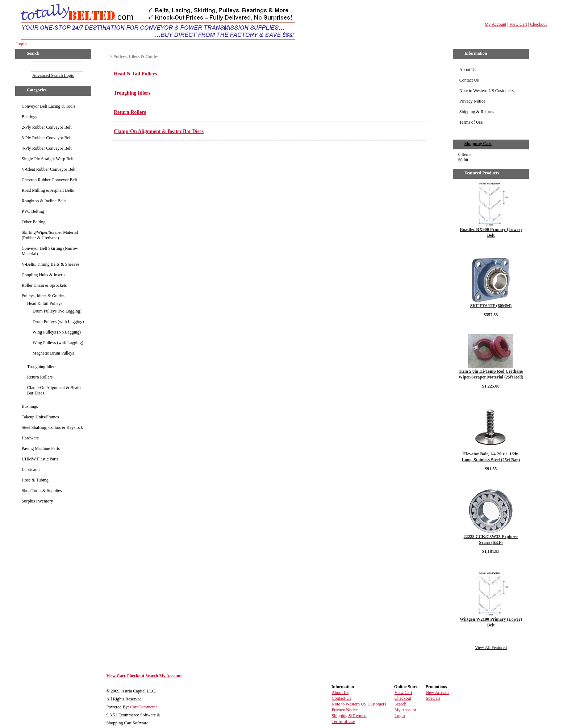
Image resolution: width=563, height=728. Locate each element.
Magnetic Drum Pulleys (53, 353)
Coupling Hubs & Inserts (43, 275)
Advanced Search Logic (53, 75)
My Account (496, 24)
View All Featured (491, 648)
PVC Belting (33, 211)
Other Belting (34, 222)
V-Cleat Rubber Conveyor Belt (49, 169)
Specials (433, 698)
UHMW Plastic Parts (40, 459)
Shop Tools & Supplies (42, 491)
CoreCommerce (144, 707)
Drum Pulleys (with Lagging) (58, 322)
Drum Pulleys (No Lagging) (57, 311)
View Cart (518, 24)
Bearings (30, 117)
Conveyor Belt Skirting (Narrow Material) (50, 251)
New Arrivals (438, 692)
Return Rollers (40, 377)
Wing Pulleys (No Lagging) (57, 332)
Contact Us (469, 80)
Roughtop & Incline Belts (44, 201)
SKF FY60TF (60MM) (491, 306)
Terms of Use (471, 122)
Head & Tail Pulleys (45, 303)
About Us (468, 70)
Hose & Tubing (35, 480)
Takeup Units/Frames (40, 417)
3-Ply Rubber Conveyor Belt (47, 138)
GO (26, 65)
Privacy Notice (472, 101)
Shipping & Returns (477, 112)
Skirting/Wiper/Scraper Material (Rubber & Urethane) (50, 235)
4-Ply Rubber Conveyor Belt (47, 148)
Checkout (538, 24)
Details (491, 247)
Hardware (30, 438)
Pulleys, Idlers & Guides (43, 296)
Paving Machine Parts (41, 448)
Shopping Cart (478, 144)
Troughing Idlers (42, 367)
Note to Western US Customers (487, 91)
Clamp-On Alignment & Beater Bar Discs (55, 390)
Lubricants (31, 470)
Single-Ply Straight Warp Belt (48, 159)
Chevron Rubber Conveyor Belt (49, 180)
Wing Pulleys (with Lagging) (58, 343)
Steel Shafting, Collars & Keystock (52, 427)
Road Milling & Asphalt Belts (48, 190)
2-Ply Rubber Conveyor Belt (47, 127)
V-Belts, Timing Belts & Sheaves (51, 264)
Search (152, 676)
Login (22, 44)
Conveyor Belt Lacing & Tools (49, 106)
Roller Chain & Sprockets (44, 285)
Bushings (30, 406)
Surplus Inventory (37, 501)
